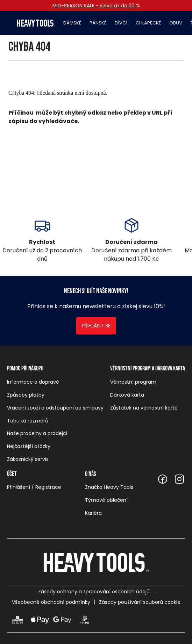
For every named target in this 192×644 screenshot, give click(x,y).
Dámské (72, 23)
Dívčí (121, 23)
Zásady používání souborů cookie (140, 602)
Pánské (98, 23)
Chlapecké (148, 23)
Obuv (176, 23)
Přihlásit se (96, 326)
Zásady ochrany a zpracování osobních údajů (94, 592)
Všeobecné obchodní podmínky (51, 602)
